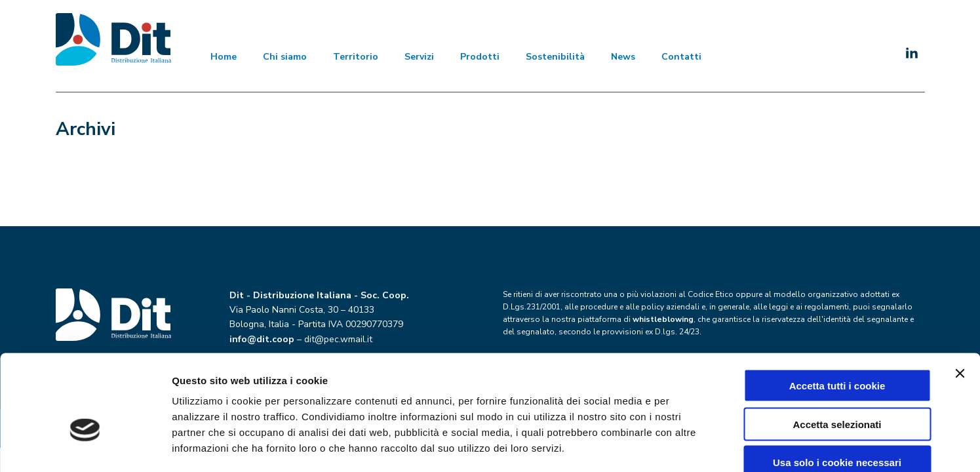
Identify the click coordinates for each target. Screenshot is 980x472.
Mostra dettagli (690, 446)
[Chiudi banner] (960, 299)
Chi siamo (285, 57)
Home (224, 57)
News (623, 57)
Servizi (419, 57)
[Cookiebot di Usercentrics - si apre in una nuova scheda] (85, 446)
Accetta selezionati (837, 350)
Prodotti (480, 57)
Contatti (681, 57)
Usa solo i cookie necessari (837, 388)
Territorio (356, 57)
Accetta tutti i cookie (837, 311)
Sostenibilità (555, 57)
